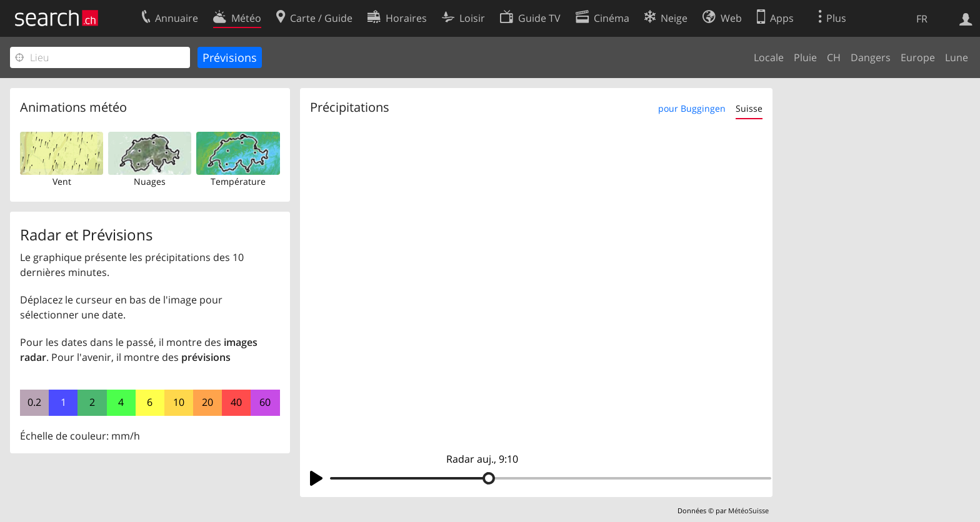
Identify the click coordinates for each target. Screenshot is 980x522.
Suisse (749, 108)
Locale (769, 57)
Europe (918, 57)
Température (238, 181)
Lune (957, 57)
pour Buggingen (692, 108)
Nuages (150, 181)
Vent (62, 181)
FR (922, 19)
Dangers (871, 57)
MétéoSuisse (748, 510)
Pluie (805, 57)
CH (834, 57)
